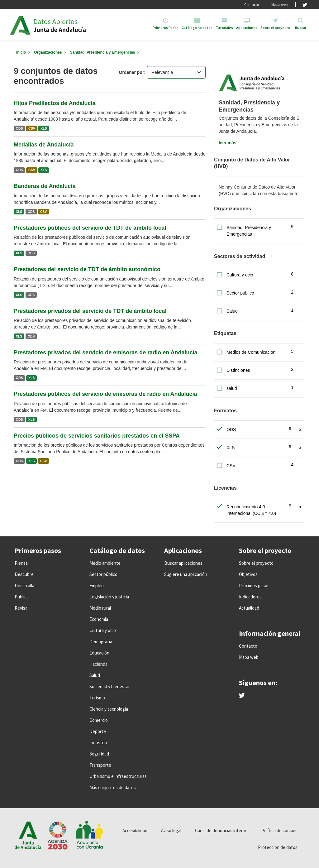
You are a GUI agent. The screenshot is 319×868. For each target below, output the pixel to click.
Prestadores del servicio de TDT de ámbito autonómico (87, 269)
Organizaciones (48, 52)
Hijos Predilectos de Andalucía (55, 103)
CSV (32, 128)
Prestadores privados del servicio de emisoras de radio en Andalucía (106, 352)
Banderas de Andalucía (45, 186)
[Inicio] (21, 52)
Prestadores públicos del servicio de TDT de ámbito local (90, 228)
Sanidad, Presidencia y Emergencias (103, 52)
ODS (19, 128)
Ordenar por (132, 72)
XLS (44, 128)
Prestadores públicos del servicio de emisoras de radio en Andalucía (105, 394)
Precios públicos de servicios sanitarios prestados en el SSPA (97, 436)
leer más (228, 143)
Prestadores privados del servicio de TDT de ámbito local (90, 311)
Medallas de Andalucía (44, 145)
